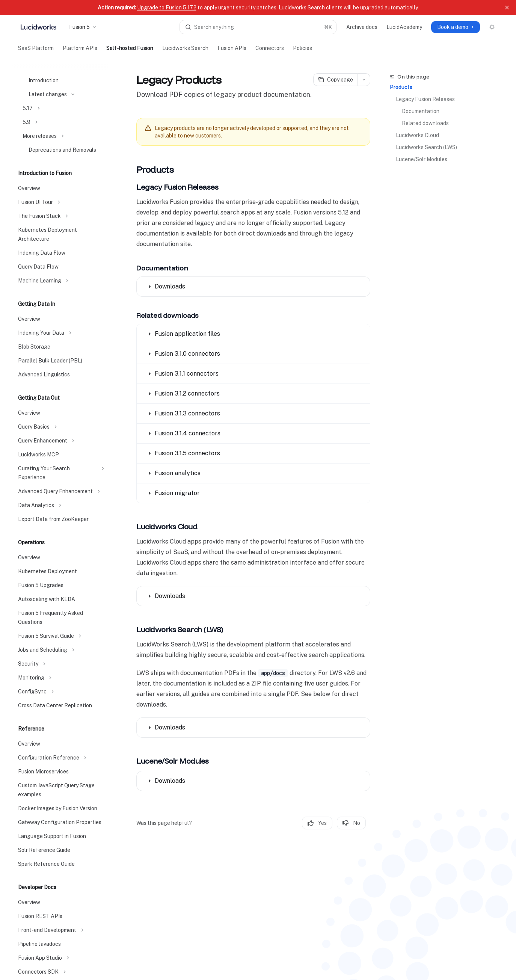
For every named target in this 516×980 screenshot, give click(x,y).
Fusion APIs (232, 51)
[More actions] (364, 80)
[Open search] (258, 27)
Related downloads (425, 123)
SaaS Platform (36, 51)
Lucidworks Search (185, 51)
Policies (303, 51)
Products (401, 87)
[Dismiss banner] (507, 8)
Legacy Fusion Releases (425, 99)
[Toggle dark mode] (492, 27)
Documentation (421, 111)
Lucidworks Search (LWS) (426, 147)
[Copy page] (335, 80)
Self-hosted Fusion (130, 51)
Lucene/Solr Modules (422, 159)
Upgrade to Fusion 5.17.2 (167, 8)
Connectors (270, 51)
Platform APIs (80, 51)
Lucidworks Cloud (417, 135)
